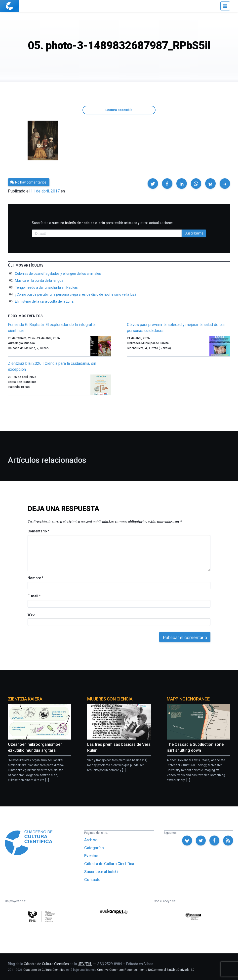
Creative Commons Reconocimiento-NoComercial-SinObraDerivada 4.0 (146, 970)
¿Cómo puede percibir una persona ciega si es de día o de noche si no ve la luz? (76, 294)
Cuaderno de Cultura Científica (44, 970)
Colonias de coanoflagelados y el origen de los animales (58, 274)
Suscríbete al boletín (102, 872)
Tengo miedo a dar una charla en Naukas (46, 287)
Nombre (35, 578)
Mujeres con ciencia (110, 699)
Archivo (91, 840)
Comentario (38, 531)
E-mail (34, 596)
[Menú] (225, 6)
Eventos (91, 856)
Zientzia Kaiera (25, 699)
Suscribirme (194, 233)
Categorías (94, 848)
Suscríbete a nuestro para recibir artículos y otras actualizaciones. (103, 223)
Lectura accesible (119, 110)
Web (31, 614)
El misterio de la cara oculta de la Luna (44, 301)
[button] (153, 184)
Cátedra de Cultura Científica (109, 864)
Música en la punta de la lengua (39, 280)
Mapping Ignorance (188, 699)
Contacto (92, 880)
